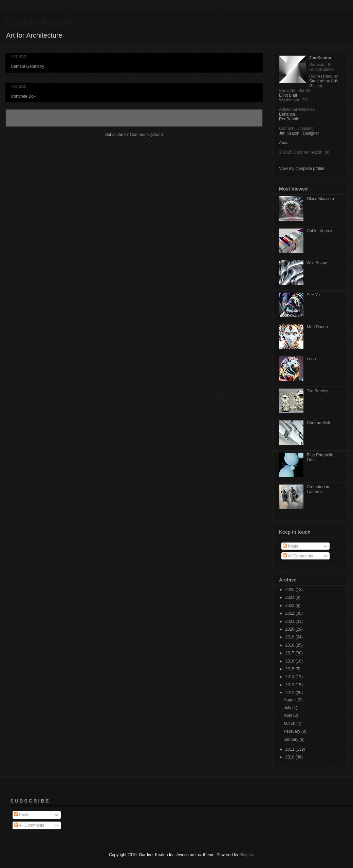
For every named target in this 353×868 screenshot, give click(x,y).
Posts (290, 546)
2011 (291, 749)
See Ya (313, 295)
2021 (291, 622)
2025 (291, 590)
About (284, 143)
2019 (291, 637)
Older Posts (245, 118)
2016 (291, 661)
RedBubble (289, 119)
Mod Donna (317, 327)
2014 (291, 677)
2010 (291, 757)
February (292, 731)
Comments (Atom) (146, 135)
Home (135, 118)
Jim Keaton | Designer (299, 133)
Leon (311, 359)
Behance (287, 114)
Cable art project (322, 231)
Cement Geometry (27, 66)
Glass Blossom (320, 199)
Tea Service (318, 391)
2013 (291, 685)
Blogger (246, 855)
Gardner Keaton (38, 23)
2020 (291, 629)
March (290, 724)
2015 (291, 669)
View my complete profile (302, 169)
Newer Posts (25, 118)
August (291, 700)
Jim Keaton (320, 58)
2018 (291, 645)
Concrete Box (23, 96)
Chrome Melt (319, 423)
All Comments (298, 556)
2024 (291, 597)
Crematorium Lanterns (319, 489)
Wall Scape (317, 263)
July (288, 708)
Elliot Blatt (288, 95)
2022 (291, 613)
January (292, 739)
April (288, 715)
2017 (291, 653)
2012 (291, 693)
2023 (291, 606)
